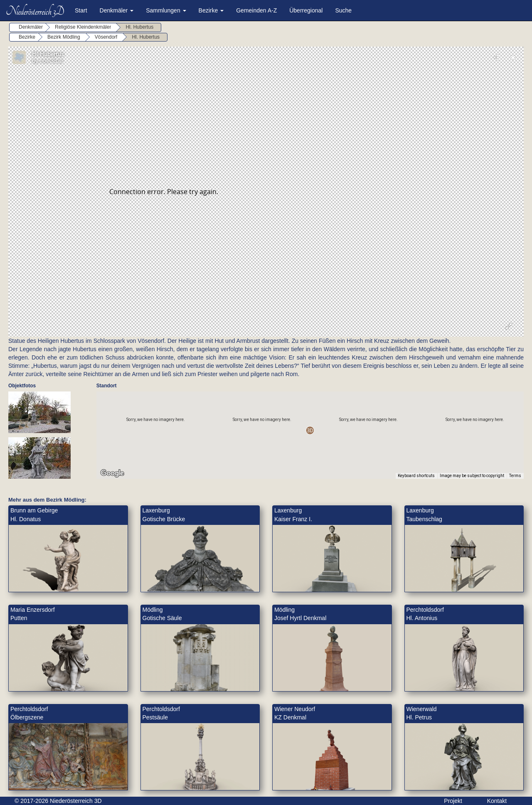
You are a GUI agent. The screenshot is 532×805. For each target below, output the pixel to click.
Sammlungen (166, 10)
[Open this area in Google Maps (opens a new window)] (112, 473)
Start (81, 10)
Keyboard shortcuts (416, 476)
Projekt (453, 801)
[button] (310, 430)
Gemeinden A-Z (256, 10)
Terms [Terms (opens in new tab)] (515, 476)
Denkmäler (117, 10)
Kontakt (497, 801)
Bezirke (211, 10)
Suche (343, 10)
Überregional (306, 10)
